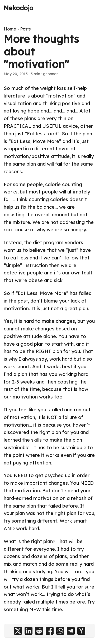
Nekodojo (18, 8)
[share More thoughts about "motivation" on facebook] (50, 631)
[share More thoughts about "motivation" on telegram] (71, 631)
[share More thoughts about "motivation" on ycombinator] (81, 631)
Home (10, 29)
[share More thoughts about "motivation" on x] (18, 631)
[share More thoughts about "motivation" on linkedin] (29, 631)
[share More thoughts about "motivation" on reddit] (39, 631)
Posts (25, 29)
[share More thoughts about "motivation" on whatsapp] (60, 631)
